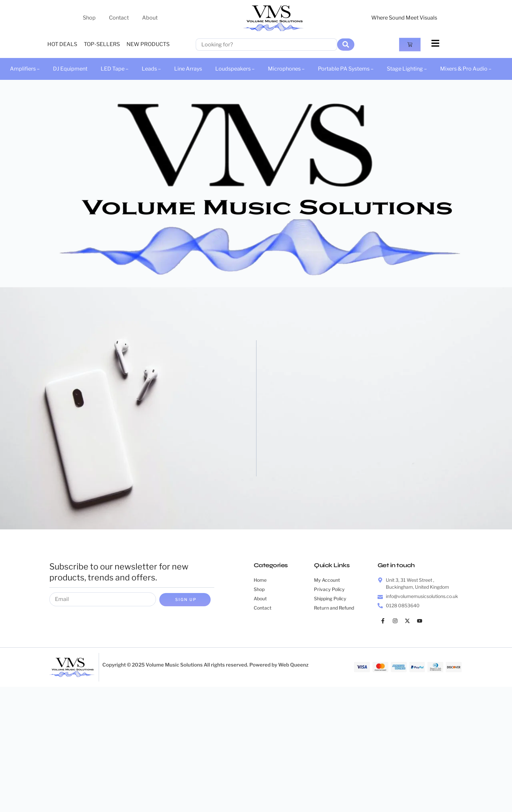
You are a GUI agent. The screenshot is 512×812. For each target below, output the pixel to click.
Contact (119, 18)
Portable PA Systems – (346, 69)
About (150, 18)
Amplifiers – (25, 69)
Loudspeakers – (235, 69)
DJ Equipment (70, 69)
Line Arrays (188, 69)
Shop (89, 18)
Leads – (151, 69)
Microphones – (286, 69)
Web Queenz (293, 665)
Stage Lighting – (407, 69)
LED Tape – (115, 69)
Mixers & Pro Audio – (466, 69)
